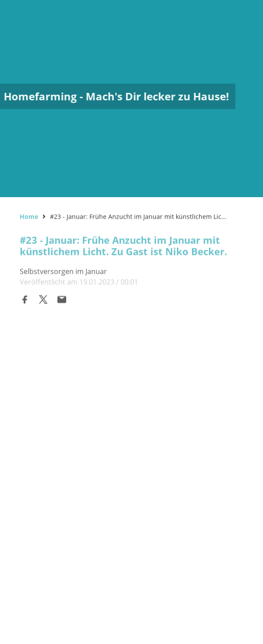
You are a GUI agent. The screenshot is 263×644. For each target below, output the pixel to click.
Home (29, 216)
